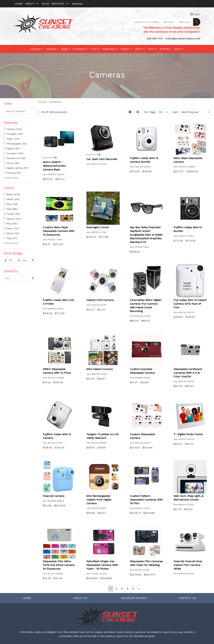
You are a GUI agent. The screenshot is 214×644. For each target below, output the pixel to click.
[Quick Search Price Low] (170, 22)
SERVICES (58, 4)
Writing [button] (164, 49)
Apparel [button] (36, 49)
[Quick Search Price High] (185, 22)
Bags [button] (64, 49)
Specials (77, 4)
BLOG (46, 4)
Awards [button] (51, 49)
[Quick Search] (146, 22)
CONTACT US (187, 598)
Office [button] (139, 49)
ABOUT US (80, 598)
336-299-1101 (155, 38)
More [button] (177, 49)
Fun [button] (94, 49)
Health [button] (125, 49)
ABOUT (30, 4)
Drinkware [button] (79, 49)
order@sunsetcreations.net (183, 38)
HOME (19, 4)
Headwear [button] (109, 49)
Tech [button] (151, 49)
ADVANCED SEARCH (134, 598)
